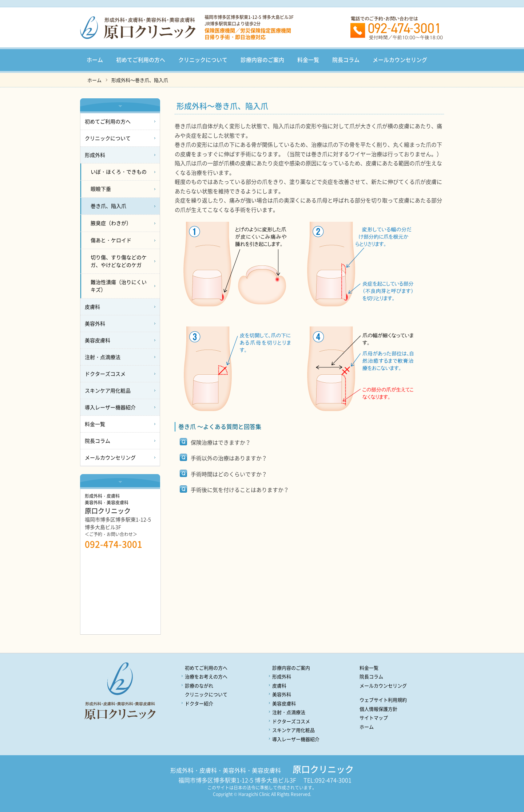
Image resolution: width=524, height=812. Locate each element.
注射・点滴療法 (103, 357)
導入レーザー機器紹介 (110, 407)
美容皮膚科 (98, 340)
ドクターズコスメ (105, 374)
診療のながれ (199, 685)
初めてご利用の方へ (141, 60)
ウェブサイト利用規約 (383, 700)
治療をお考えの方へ (206, 676)
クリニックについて (203, 60)
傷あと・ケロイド (111, 240)
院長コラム (346, 60)
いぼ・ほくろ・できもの (119, 172)
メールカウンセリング (400, 60)
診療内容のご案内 (262, 60)
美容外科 (95, 323)
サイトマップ (374, 718)
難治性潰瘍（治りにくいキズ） (119, 286)
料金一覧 (308, 60)
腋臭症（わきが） (111, 223)
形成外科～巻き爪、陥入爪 (140, 80)
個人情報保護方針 (378, 709)
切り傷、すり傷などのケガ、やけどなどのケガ (119, 261)
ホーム (95, 60)
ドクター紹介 (199, 703)
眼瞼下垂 (101, 189)
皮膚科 (92, 307)
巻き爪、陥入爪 (108, 206)
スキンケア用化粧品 (108, 390)
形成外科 (95, 155)
